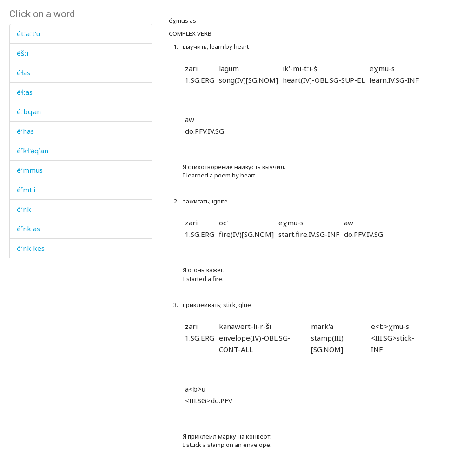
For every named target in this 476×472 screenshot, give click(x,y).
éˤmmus (30, 170)
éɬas (23, 72)
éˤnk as (28, 229)
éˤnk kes (31, 248)
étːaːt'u (28, 33)
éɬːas (25, 92)
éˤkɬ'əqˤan (33, 151)
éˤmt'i (26, 190)
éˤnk (24, 209)
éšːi (23, 53)
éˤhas (25, 131)
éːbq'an (29, 111)
